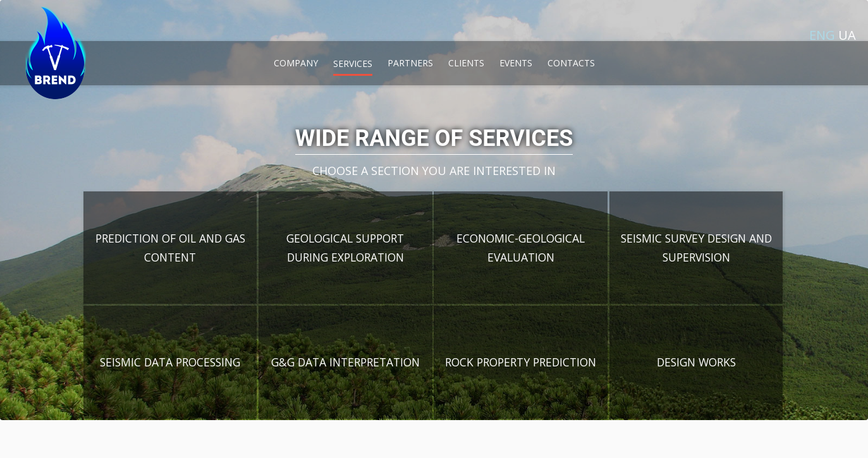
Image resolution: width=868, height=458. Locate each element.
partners (410, 63)
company (296, 63)
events (516, 63)
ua (847, 35)
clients (466, 63)
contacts (571, 63)
